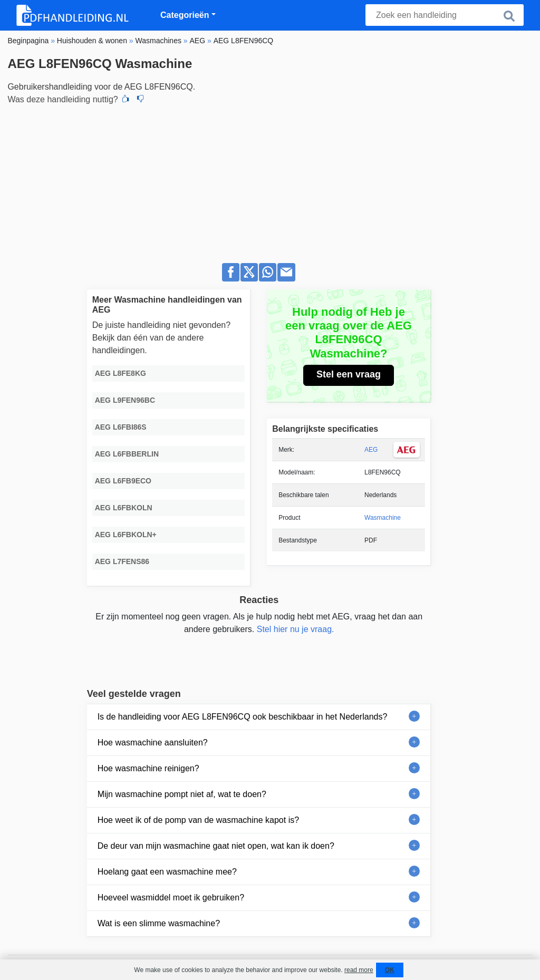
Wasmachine (383, 518)
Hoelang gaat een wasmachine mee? (167, 872)
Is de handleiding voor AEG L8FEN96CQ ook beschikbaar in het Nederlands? (243, 717)
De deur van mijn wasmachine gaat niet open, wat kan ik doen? (216, 846)
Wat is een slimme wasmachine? (159, 923)
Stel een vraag (349, 374)
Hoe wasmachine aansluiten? (153, 743)
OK (390, 970)
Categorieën (185, 15)
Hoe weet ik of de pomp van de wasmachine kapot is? (198, 820)
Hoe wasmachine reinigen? (148, 768)
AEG (371, 450)
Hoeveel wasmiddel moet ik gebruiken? (171, 897)
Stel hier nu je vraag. (296, 629)
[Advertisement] (270, 181)
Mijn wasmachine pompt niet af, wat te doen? (182, 794)
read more (359, 970)
